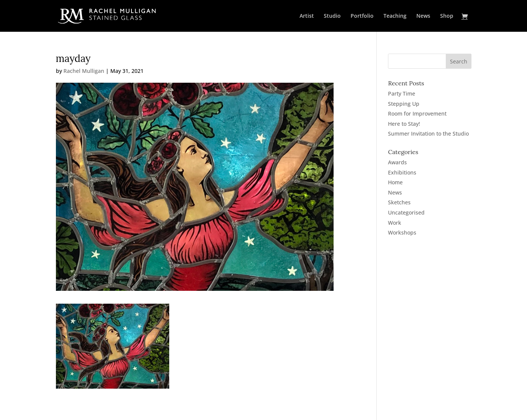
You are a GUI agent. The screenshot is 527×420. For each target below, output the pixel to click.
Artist (307, 16)
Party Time (402, 93)
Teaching (395, 16)
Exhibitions (402, 172)
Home (395, 182)
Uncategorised (406, 212)
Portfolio (362, 16)
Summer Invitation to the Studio (428, 134)
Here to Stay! (404, 124)
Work (395, 223)
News (423, 16)
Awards (397, 162)
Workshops (402, 232)
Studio (332, 16)
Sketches (399, 202)
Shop (447, 16)
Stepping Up (404, 104)
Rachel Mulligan (84, 71)
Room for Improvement (417, 113)
